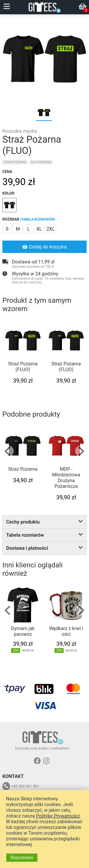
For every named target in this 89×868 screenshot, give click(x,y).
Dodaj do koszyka (44, 247)
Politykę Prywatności (58, 816)
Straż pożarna (15, 162)
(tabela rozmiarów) (38, 219)
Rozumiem (22, 858)
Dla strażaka (41, 162)
